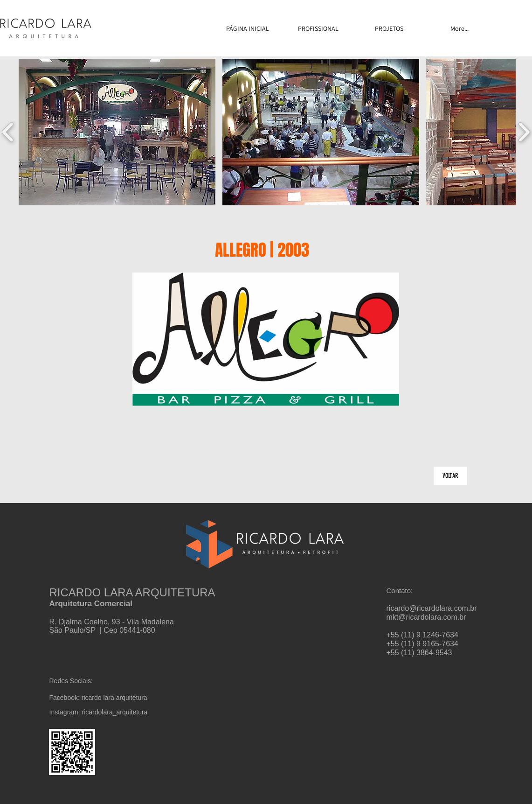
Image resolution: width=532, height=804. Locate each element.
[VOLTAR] (450, 476)
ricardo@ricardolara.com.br (432, 608)
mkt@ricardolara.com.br (426, 617)
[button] (117, 132)
